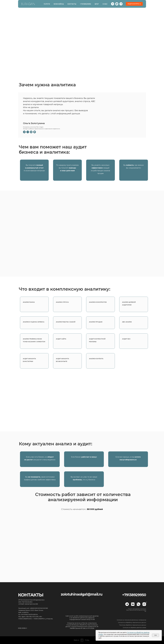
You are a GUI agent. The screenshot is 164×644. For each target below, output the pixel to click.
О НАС (105, 4)
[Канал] (113, 4)
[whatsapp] (117, 4)
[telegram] (121, 4)
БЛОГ (97, 4)
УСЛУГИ (47, 4)
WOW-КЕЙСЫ (59, 4)
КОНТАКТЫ (72, 4)
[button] (134, 4)
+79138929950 (85, 4)
